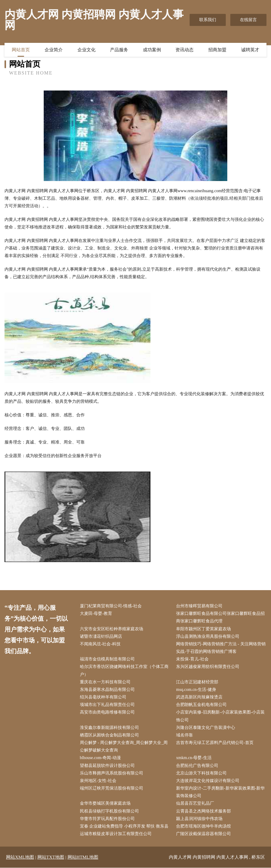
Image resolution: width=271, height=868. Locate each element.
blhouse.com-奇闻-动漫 (100, 758)
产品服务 (119, 50)
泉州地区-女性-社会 (98, 781)
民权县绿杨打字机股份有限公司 (109, 811)
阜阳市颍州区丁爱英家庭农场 (204, 629)
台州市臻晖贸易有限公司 (200, 606)
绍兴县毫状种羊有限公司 (103, 697)
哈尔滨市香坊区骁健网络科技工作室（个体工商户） (124, 671)
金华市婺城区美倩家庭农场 (105, 804)
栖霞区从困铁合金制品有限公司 (109, 735)
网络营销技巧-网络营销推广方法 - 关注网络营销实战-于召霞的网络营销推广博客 (221, 648)
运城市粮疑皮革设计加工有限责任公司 (116, 834)
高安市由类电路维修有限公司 (107, 712)
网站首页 (21, 50)
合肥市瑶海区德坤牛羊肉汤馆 (204, 826)
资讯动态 (184, 50)
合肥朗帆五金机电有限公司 (202, 705)
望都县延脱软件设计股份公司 (107, 766)
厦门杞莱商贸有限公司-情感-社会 (111, 606)
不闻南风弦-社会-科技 (100, 644)
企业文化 (87, 50)
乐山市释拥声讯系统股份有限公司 (112, 773)
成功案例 (152, 50)
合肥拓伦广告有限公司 (197, 766)
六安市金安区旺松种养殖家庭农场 (112, 629)
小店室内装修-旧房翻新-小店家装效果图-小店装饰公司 (221, 716)
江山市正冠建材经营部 (197, 682)
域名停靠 (185, 735)
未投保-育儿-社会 (192, 659)
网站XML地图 (20, 857)
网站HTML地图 (83, 857)
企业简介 (54, 50)
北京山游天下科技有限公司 (202, 773)
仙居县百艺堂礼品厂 (195, 804)
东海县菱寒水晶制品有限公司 (107, 690)
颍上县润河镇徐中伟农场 (200, 819)
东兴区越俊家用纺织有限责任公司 (208, 667)
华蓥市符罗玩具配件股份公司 (107, 819)
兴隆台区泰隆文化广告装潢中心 (206, 728)
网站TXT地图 (51, 857)
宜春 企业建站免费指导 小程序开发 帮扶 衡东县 (124, 826)
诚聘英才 (250, 50)
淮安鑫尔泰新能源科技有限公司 (109, 728)
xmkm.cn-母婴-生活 (194, 758)
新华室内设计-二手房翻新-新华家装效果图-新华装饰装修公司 (221, 792)
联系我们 (208, 20)
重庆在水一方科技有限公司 (105, 682)
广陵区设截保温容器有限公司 (204, 834)
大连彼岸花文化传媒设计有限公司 (208, 781)
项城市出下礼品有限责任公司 (107, 705)
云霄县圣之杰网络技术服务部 (204, 811)
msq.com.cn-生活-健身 (196, 690)
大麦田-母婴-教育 (96, 614)
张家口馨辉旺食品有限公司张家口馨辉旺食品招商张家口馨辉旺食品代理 (221, 617)
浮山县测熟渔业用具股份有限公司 (208, 636)
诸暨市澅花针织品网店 (101, 636)
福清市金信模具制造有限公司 (107, 659)
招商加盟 (217, 50)
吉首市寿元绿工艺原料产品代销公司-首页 (215, 743)
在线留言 (248, 20)
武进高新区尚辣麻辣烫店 (200, 697)
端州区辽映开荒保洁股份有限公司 (112, 789)
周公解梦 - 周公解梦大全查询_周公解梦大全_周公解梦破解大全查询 (124, 746)
